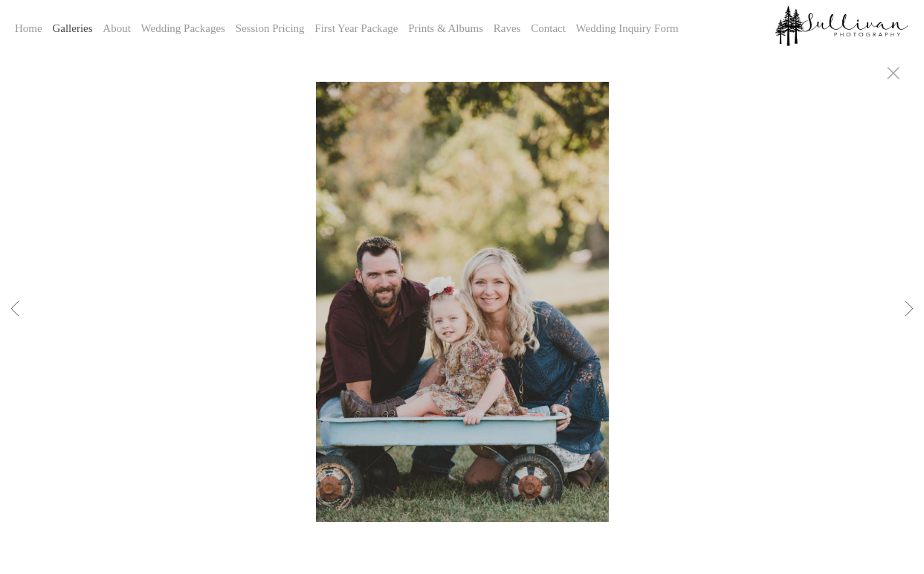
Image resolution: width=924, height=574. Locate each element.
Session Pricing (270, 28)
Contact (548, 28)
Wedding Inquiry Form (627, 28)
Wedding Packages (183, 28)
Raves (507, 28)
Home (29, 28)
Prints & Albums (446, 28)
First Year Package (356, 28)
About (117, 28)
